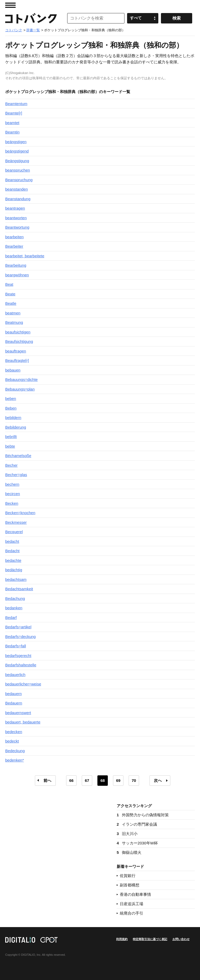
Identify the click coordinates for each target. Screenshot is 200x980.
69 (118, 780)
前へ (47, 780)
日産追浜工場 (132, 904)
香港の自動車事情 (135, 894)
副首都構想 (130, 885)
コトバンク (31, 18)
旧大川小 (127, 834)
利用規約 (122, 939)
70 (134, 780)
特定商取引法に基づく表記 (150, 939)
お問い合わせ (181, 939)
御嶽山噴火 (129, 852)
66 (71, 780)
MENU (10, 5)
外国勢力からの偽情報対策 (143, 815)
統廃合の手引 (132, 913)
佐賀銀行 (128, 876)
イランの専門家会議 (137, 824)
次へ (158, 780)
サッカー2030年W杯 (137, 843)
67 (87, 780)
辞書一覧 (33, 30)
